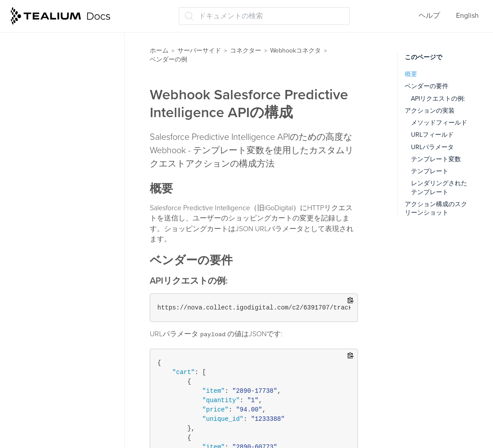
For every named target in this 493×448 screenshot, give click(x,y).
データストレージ (43, 339)
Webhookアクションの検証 (66, 81)
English (467, 16)
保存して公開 (36, 391)
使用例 (34, 98)
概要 (411, 74)
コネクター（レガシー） (57, 269)
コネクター (246, 51)
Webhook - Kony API (59, 168)
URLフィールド (432, 135)
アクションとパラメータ (62, 46)
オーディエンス (39, 286)
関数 (21, 322)
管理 (21, 426)
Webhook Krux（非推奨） (68, 213)
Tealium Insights (40, 374)
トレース (29, 356)
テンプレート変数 (436, 159)
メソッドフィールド (439, 123)
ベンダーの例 (43, 133)
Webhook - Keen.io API (63, 151)
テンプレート (430, 171)
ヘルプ (429, 16)
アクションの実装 (430, 111)
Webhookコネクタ (296, 51)
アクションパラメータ (59, 64)
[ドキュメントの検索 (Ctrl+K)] (264, 16)
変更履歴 (37, 116)
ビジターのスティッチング (57, 304)
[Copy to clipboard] (351, 301)
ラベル (25, 409)
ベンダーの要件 (427, 86)
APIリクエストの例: (438, 99)
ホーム (159, 51)
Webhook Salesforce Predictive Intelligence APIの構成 (72, 241)
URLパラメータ (432, 147)
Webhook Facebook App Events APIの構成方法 (66, 191)
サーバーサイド (199, 51)
